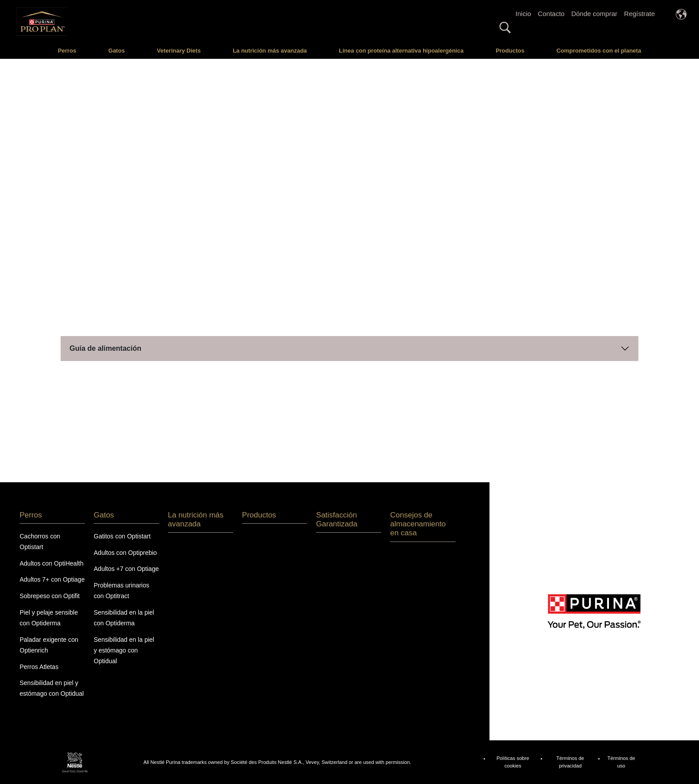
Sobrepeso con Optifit (50, 596)
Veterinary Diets (179, 51)
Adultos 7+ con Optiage (52, 579)
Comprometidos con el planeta (599, 51)
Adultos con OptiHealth (51, 563)
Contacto (551, 14)
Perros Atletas (39, 667)
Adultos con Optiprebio (125, 553)
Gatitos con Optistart (122, 536)
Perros (67, 51)
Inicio (523, 14)
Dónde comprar (594, 14)
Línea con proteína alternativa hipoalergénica (401, 51)
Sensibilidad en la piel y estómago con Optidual (124, 650)
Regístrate (639, 14)
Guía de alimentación (105, 348)
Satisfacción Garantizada (337, 519)
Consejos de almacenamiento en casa (418, 524)
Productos (510, 51)
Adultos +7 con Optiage (126, 569)
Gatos (117, 51)
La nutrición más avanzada (270, 51)
